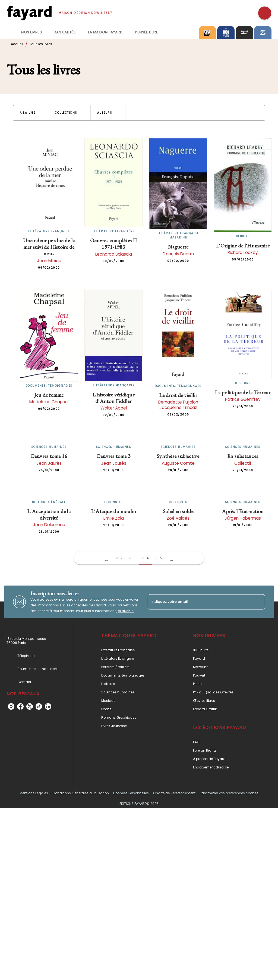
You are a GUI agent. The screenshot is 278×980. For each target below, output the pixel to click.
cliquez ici (126, 611)
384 (146, 558)
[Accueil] (29, 13)
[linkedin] (48, 706)
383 (132, 558)
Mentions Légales (34, 793)
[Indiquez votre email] (200, 602)
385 (159, 558)
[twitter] (30, 706)
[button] (31, 113)
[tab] (12, 32)
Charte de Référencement (174, 793)
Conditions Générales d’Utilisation (81, 793)
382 (119, 558)
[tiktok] (39, 706)
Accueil (17, 44)
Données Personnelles (131, 793)
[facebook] (20, 706)
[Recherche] (265, 13)
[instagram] (11, 706)
